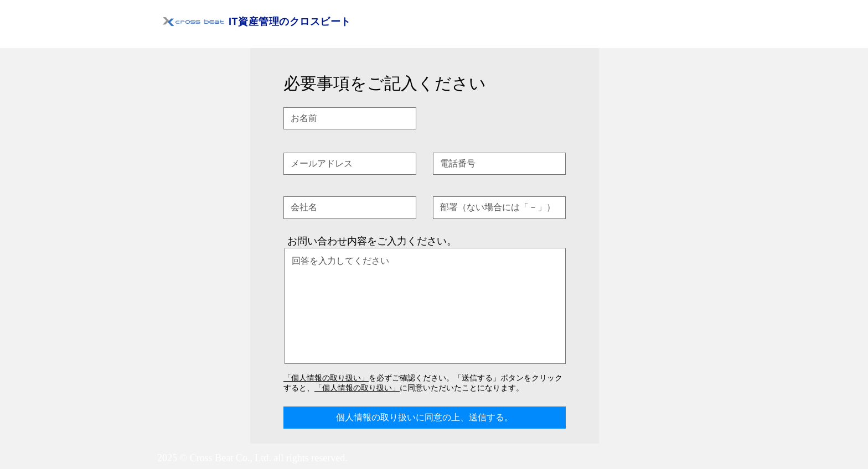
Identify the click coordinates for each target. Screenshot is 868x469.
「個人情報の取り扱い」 (326, 378)
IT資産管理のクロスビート (290, 22)
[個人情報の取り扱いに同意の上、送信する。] (425, 418)
